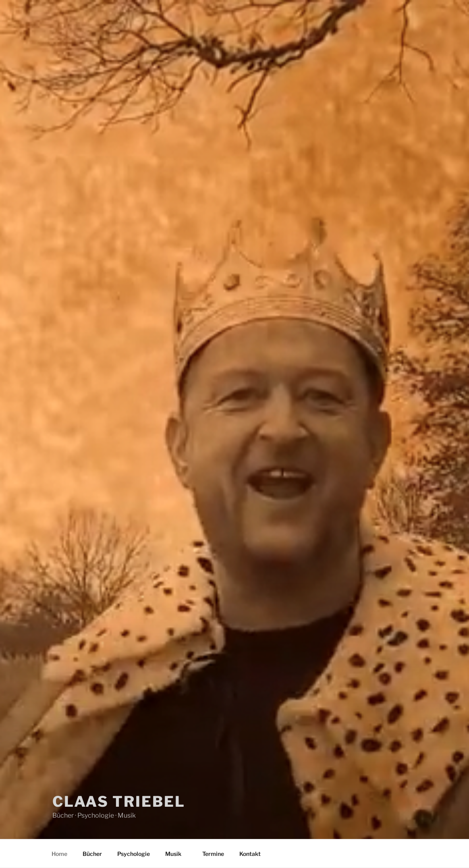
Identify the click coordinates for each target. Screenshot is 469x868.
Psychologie (134, 854)
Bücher (92, 854)
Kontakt (250, 854)
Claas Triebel (119, 802)
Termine (213, 854)
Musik (177, 854)
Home (59, 854)
